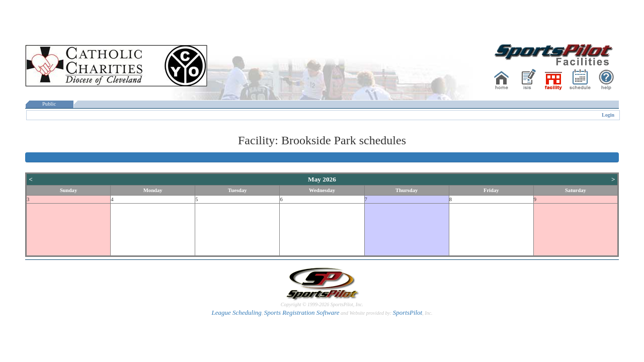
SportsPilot (408, 312)
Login (608, 115)
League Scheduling (236, 312)
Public (49, 104)
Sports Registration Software (302, 312)
